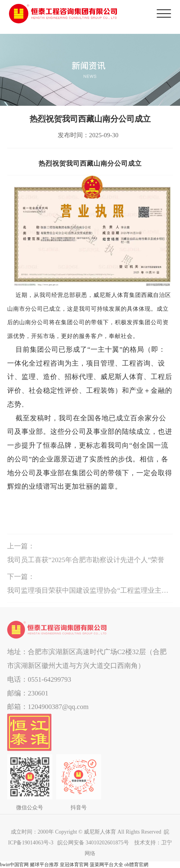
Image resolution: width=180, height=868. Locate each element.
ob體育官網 (136, 865)
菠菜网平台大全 (106, 865)
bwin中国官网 (14, 865)
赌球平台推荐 (44, 865)
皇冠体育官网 (74, 865)
